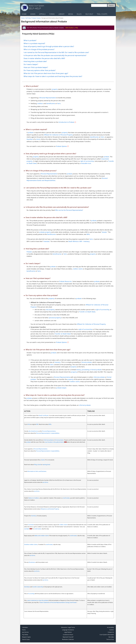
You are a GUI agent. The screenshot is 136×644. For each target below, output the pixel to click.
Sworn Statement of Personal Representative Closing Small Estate (58, 602)
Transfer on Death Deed (87, 312)
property (55, 89)
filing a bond (37, 465)
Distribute (27, 587)
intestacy (57, 362)
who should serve (33, 431)
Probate (29, 252)
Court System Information (107, 635)
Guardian (30, 139)
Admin (33, 14)
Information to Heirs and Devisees (37, 471)
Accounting (31, 594)
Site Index (111, 637)
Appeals (42, 14)
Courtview (31, 525)
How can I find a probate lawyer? (36, 67)
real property (50, 310)
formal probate (87, 362)
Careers (112, 630)
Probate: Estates (36, 18)
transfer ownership (38, 587)
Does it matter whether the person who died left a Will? (44, 58)
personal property (55, 318)
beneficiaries (51, 103)
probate (31, 132)
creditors (40, 103)
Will (37, 424)
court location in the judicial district (54, 442)
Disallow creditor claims (31, 544)
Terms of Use (110, 639)
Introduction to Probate (66, 122)
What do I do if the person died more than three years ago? (46, 73)
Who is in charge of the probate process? (39, 49)
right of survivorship (87, 161)
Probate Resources (65, 281)
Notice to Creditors (34, 498)
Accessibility (110, 627)
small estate (66, 498)
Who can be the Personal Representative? (69, 210)
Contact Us (111, 632)
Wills (88, 234)
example (27, 529)
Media (71, 14)
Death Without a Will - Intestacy (79, 241)
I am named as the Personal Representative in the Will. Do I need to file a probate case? (56, 52)
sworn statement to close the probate (38, 600)
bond (43, 460)
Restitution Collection (68, 639)
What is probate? (30, 40)
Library (61, 14)
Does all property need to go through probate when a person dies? (49, 46)
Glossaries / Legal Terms (68, 627)
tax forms (45, 482)
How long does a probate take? (35, 61)
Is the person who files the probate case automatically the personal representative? (55, 55)
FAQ (77, 28)
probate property (45, 232)
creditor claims (78, 269)
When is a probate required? (34, 43)
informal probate (99, 377)
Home (24, 14)
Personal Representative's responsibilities (48, 433)
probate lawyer (61, 388)
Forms (52, 14)
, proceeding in (86, 370)
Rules (79, 14)
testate (104, 232)
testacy (79, 370)
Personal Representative (48, 98)
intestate (46, 241)
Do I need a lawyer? (31, 64)
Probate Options (61, 146)
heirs (59, 103)
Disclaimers (32, 562)
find (29, 424)
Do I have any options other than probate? (40, 70)
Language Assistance (68, 630)
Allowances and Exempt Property (50, 509)
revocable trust (86, 163)
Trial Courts (102, 14)
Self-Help (89, 14)
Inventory (34, 516)
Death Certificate (44, 415)
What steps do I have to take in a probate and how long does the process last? (53, 76)
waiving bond (46, 465)
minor (38, 139)
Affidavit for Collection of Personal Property (58, 135)
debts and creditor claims (42, 536)
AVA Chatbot (69, 28)
